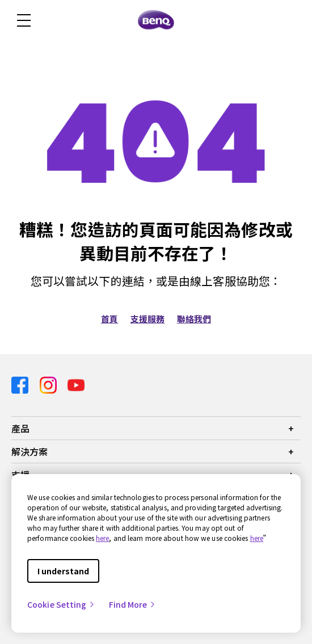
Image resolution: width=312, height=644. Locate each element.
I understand (63, 571)
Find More (133, 604)
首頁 (109, 319)
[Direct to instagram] (49, 384)
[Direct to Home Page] (156, 20)
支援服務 (147, 319)
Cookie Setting (61, 604)
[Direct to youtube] (76, 384)
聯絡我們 (194, 319)
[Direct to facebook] (21, 384)
